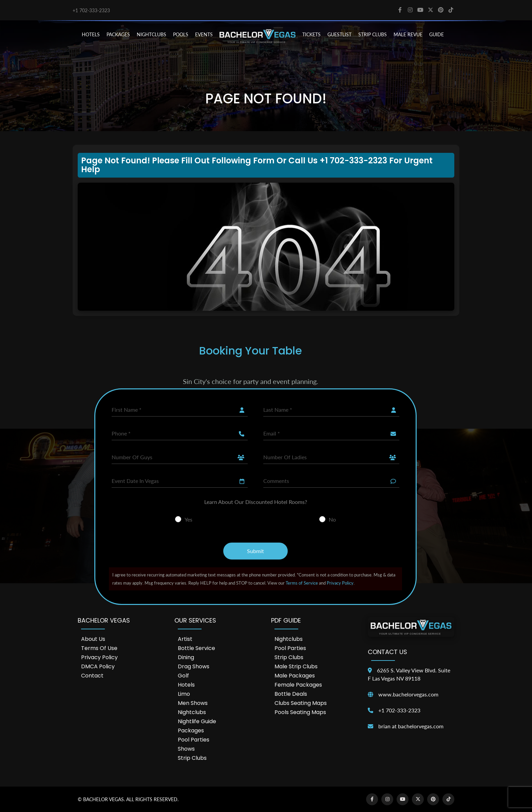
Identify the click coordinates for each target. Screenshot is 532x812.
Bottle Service (196, 648)
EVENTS (204, 34)
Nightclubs (192, 712)
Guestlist (339, 34)
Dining (186, 657)
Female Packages (298, 685)
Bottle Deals (291, 694)
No (332, 519)
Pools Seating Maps (300, 712)
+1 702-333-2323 (91, 10)
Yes (188, 519)
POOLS (181, 34)
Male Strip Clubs (296, 666)
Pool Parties (194, 740)
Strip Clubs (192, 758)
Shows (186, 749)
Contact (92, 676)
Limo (184, 694)
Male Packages (295, 676)
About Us (93, 639)
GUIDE (436, 34)
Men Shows (193, 703)
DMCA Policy (98, 666)
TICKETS (311, 34)
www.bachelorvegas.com (408, 694)
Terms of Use (99, 648)
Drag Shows (194, 666)
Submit (255, 551)
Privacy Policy (340, 583)
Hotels (186, 685)
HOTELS (91, 34)
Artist (185, 639)
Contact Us (387, 652)
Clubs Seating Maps (301, 703)
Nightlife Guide (197, 721)
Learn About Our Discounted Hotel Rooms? (256, 502)
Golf (183, 676)
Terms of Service (302, 583)
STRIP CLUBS (373, 34)
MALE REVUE (408, 34)
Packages (191, 730)
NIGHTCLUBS (151, 34)
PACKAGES (118, 34)
